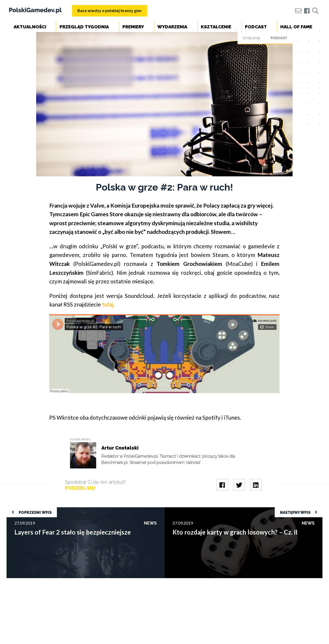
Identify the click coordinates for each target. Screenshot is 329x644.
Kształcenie (216, 27)
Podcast (256, 27)
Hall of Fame (296, 27)
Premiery (133, 27)
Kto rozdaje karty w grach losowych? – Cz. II (204, 510)
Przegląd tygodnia (84, 27)
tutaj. (108, 304)
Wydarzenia (172, 27)
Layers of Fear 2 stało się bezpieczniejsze (43, 510)
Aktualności (30, 27)
